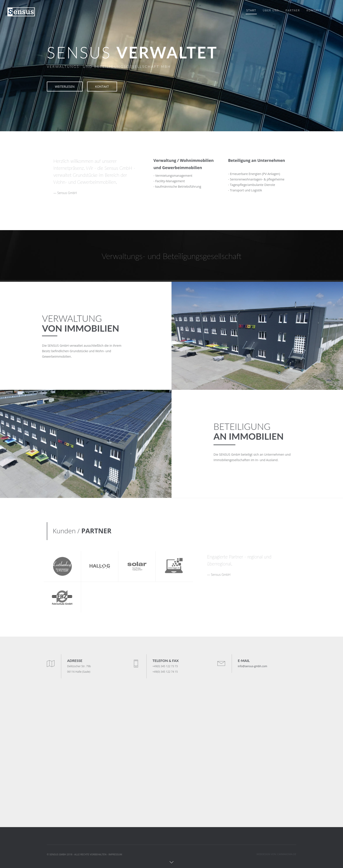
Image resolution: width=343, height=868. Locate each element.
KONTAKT (102, 87)
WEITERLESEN (65, 87)
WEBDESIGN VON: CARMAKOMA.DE (276, 854)
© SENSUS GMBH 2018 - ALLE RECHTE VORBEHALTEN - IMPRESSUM (84, 854)
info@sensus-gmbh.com (252, 666)
